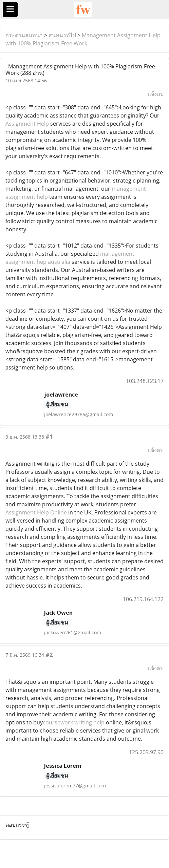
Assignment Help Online (36, 512)
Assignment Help (27, 124)
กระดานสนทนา (24, 35)
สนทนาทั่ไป (62, 35)
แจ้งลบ (156, 94)
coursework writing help (74, 722)
